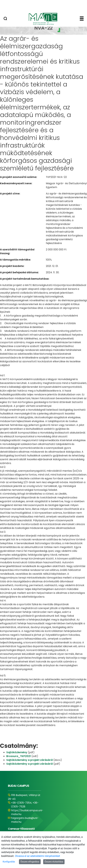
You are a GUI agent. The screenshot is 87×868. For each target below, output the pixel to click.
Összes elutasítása (54, 862)
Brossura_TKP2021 (19, 756)
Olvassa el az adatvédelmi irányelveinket (37, 856)
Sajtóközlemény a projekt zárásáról (30, 760)
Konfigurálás (9, 862)
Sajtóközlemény (17, 752)
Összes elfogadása (30, 862)
